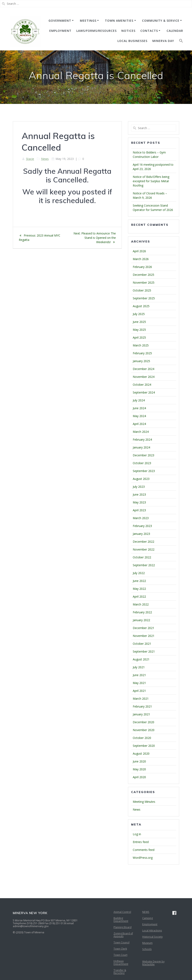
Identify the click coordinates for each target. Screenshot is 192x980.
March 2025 (141, 345)
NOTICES (128, 31)
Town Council (121, 943)
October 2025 (142, 290)
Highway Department (121, 963)
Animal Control (122, 912)
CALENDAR (175, 31)
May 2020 (139, 769)
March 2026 (141, 259)
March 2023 (141, 518)
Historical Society (152, 937)
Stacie (30, 159)
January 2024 (141, 447)
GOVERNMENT (60, 21)
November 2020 (144, 730)
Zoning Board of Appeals (123, 935)
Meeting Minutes (144, 802)
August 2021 (141, 659)
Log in (137, 834)
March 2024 (141, 432)
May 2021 (139, 683)
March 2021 (141, 699)
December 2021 (143, 628)
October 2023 (142, 463)
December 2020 (143, 722)
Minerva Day (163, 41)
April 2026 (139, 251)
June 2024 (139, 408)
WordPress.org (143, 858)
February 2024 (142, 439)
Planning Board (123, 927)
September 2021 (144, 651)
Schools (147, 949)
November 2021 (144, 636)
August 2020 (141, 753)
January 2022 (141, 620)
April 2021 (139, 691)
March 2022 (141, 604)
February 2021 (142, 706)
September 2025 (144, 298)
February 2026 (142, 267)
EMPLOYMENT (60, 31)
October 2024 (142, 385)
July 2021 (139, 667)
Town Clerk (120, 949)
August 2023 (141, 479)
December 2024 (143, 369)
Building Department (121, 920)
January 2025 (141, 361)
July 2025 (139, 314)
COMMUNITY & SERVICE (161, 21)
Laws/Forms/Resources (97, 31)
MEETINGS (88, 21)
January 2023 (141, 534)
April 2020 (139, 777)
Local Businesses (132, 41)
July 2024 (139, 400)
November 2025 (144, 282)
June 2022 (139, 581)
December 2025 (143, 275)
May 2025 (139, 330)
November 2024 (144, 377)
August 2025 (141, 306)
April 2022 (139, 596)
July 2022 (139, 573)
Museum (147, 943)
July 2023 (139, 487)
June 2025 (139, 322)
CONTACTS (149, 31)
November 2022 (144, 549)
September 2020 (144, 746)
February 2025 (142, 353)
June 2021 (139, 675)
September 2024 (144, 392)
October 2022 (142, 557)
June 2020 (139, 761)
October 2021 (142, 644)
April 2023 (139, 510)
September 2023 (144, 471)
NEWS (146, 912)
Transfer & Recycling (120, 972)
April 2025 (139, 337)
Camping (148, 918)
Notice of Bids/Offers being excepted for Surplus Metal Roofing (151, 181)
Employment (150, 924)
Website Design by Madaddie (153, 963)
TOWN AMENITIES (119, 21)
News (45, 159)
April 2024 (139, 424)
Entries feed (141, 842)
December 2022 (143, 542)
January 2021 (141, 714)
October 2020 (142, 738)
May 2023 (139, 502)
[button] (181, 42)
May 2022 (139, 589)
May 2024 (139, 416)
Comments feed (144, 850)
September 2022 (144, 565)
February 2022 (142, 612)
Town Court (120, 955)
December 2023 (143, 455)
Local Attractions (152, 931)
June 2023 (139, 494)
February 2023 (142, 526)
